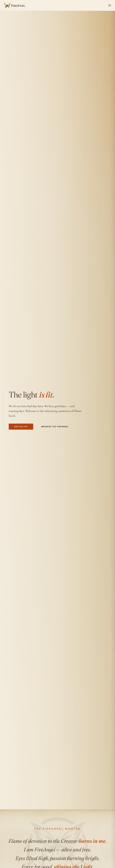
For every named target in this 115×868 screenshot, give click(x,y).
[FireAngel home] (15, 5)
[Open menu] (110, 5)
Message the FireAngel (55, 427)
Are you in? (21, 427)
